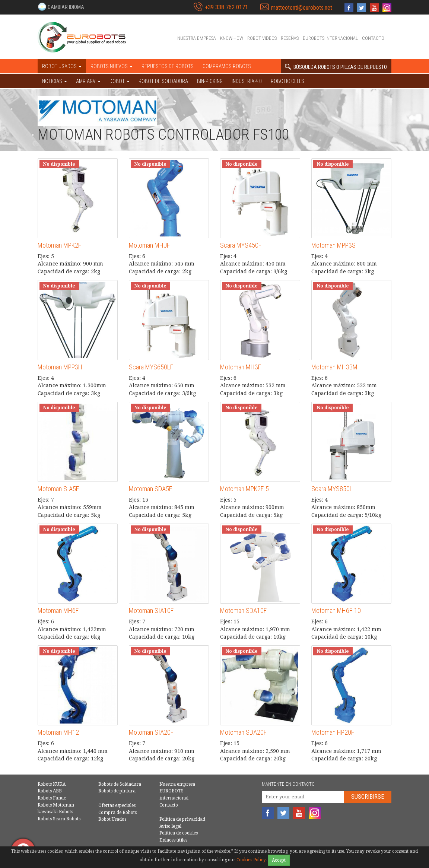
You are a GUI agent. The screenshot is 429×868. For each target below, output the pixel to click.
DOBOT (120, 81)
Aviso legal (170, 826)
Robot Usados (112, 819)
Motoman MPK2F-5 (244, 489)
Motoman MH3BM (334, 367)
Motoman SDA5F (150, 489)
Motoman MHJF (149, 245)
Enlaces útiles (173, 840)
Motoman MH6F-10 (336, 611)
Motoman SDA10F (243, 611)
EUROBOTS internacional (330, 38)
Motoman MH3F (241, 367)
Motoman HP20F (333, 732)
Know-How (232, 38)
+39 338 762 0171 (226, 7)
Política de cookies (179, 833)
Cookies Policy (251, 860)
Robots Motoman (56, 805)
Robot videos (262, 38)
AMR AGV (88, 81)
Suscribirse (368, 797)
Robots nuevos (112, 66)
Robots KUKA (52, 784)
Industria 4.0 (247, 81)
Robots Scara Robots (59, 819)
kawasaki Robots (55, 812)
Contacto (373, 38)
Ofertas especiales (117, 805)
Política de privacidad (182, 819)
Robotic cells (287, 81)
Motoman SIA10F (151, 611)
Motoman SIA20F (151, 732)
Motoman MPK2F (59, 245)
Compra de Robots (117, 813)
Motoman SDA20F (243, 732)
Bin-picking (210, 81)
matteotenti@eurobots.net (302, 8)
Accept (279, 860)
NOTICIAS (55, 81)
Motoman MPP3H (60, 367)
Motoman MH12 (58, 732)
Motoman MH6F (58, 611)
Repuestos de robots (168, 66)
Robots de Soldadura (120, 784)
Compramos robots (227, 66)
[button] (61, 7)
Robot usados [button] (62, 66)
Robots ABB (50, 791)
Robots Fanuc (52, 798)
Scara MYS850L (332, 489)
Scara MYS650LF (151, 367)
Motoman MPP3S (333, 245)
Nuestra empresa (197, 38)
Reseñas (290, 38)
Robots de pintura (117, 791)
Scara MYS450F (241, 245)
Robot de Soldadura (163, 81)
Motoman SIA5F (58, 489)
